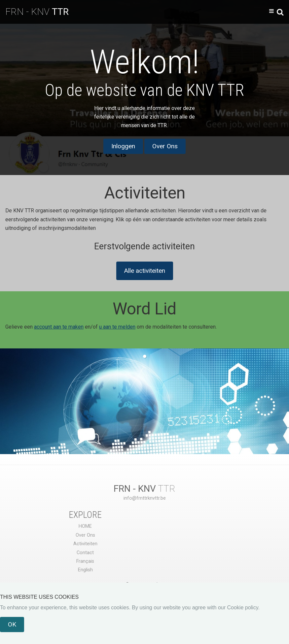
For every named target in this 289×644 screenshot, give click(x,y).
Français (85, 561)
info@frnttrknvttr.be (145, 498)
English (85, 570)
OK (12, 624)
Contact (85, 553)
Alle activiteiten (145, 271)
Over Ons (165, 146)
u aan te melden (117, 327)
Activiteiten (85, 544)
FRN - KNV (37, 12)
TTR (144, 489)
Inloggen (123, 146)
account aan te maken (59, 327)
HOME (85, 526)
